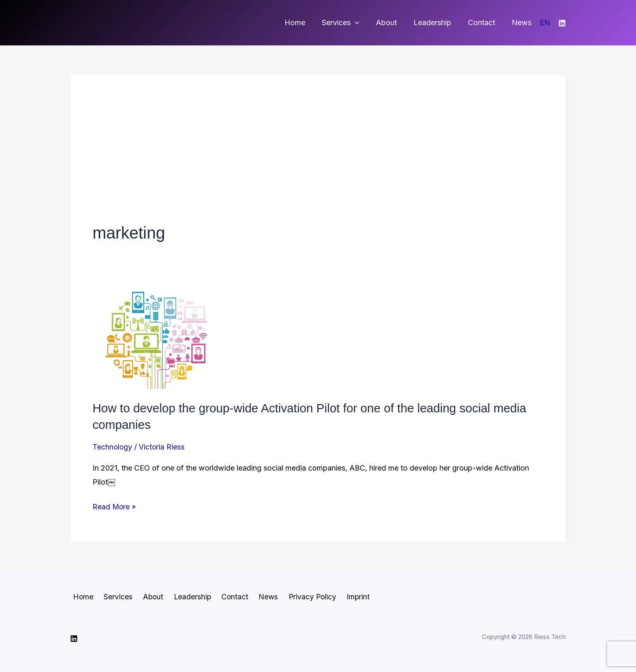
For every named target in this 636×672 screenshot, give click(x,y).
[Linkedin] (562, 23)
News (522, 22)
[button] (362, 23)
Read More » (115, 506)
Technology (113, 446)
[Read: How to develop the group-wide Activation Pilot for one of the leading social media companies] (154, 339)
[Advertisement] (318, 159)
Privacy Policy (295, 596)
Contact (484, 22)
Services (348, 23)
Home (304, 22)
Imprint (338, 596)
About (392, 22)
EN (545, 22)
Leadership (437, 22)
